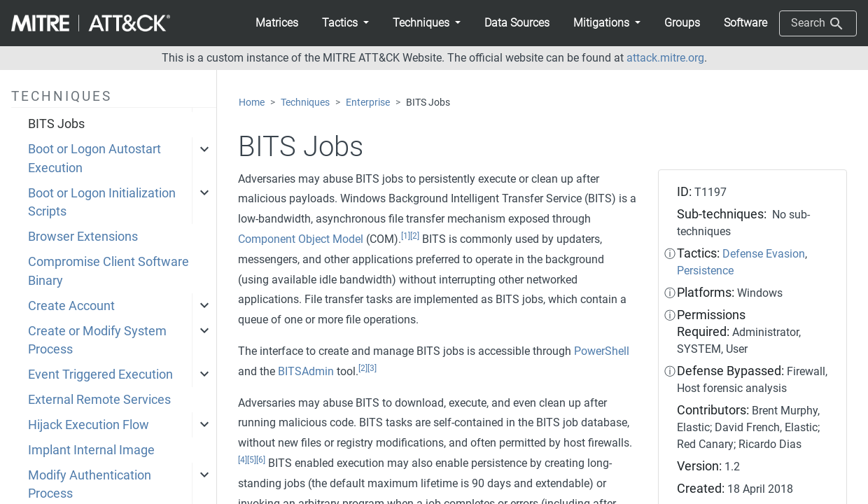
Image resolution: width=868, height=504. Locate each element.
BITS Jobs (56, 124)
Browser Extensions (83, 237)
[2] (415, 236)
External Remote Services (99, 400)
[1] (406, 236)
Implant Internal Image (91, 450)
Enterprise (368, 103)
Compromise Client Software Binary (108, 271)
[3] (372, 368)
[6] (261, 460)
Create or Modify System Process (97, 340)
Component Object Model (301, 239)
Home (252, 103)
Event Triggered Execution (100, 374)
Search (818, 24)
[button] (345, 23)
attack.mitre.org (665, 58)
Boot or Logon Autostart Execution (94, 158)
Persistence (705, 271)
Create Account (71, 306)
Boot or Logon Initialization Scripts (102, 202)
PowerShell (602, 351)
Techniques (305, 103)
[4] (243, 460)
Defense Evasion (764, 254)
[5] (252, 460)
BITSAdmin (306, 371)
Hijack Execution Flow (89, 425)
